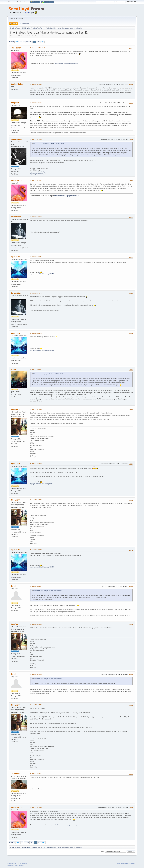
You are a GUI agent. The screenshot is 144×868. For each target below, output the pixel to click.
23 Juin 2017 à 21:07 (36, 586)
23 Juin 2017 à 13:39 (36, 500)
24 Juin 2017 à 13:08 (36, 674)
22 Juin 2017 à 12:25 (36, 409)
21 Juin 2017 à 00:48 (36, 293)
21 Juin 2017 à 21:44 (36, 333)
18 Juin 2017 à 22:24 (36, 217)
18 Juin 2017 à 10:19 (36, 84)
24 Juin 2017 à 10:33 (36, 624)
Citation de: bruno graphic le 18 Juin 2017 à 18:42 (48, 374)
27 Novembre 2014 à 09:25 (37, 48)
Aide (118, 863)
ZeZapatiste (16, 774)
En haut (12, 842)
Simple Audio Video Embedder (15, 866)
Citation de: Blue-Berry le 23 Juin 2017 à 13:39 (47, 591)
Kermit (13, 586)
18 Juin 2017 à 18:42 (36, 180)
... (24, 42)
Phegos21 (15, 103)
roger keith (15, 257)
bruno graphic (17, 48)
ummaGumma (17, 139)
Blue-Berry (15, 409)
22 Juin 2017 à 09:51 (36, 369)
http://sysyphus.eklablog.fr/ (38, 174)
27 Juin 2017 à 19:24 (36, 807)
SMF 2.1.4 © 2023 (12, 863)
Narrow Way (16, 217)
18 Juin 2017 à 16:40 (36, 139)
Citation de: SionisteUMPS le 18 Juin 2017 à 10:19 (49, 144)
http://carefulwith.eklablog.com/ (39, 172)
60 (27, 42)
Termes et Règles (125, 863)
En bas (12, 42)
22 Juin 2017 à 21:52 (36, 464)
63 (38, 42)
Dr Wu (13, 370)
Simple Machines (22, 863)
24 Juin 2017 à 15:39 (36, 705)
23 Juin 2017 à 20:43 (36, 550)
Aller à (102, 851)
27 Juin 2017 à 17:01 (36, 774)
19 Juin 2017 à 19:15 (36, 257)
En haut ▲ (134, 863)
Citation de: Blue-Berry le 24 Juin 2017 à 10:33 (47, 679)
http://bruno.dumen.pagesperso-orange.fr (66, 63)
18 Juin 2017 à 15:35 (36, 103)
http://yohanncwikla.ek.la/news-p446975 (42, 274)
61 (31, 42)
